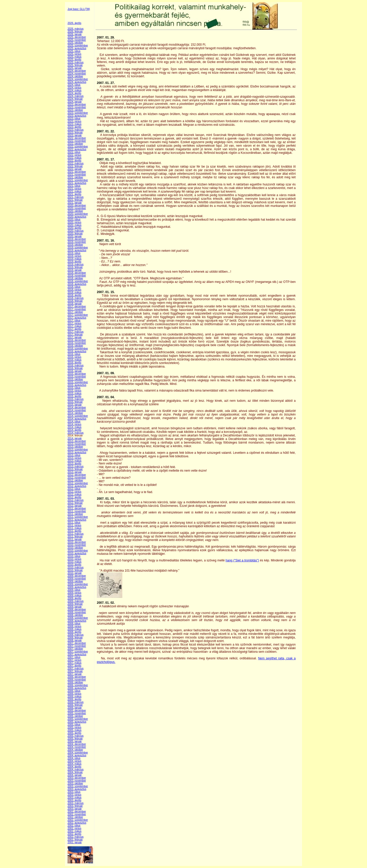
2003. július (74, 792)
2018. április (74, 295)
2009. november (77, 579)
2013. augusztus (77, 452)
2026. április (74, 23)
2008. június (74, 626)
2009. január (75, 607)
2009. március (76, 601)
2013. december (77, 441)
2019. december (77, 239)
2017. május (74, 326)
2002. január (75, 842)
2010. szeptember (78, 551)
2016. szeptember (78, 349)
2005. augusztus (77, 722)
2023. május (74, 124)
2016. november (77, 343)
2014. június (74, 424)
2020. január (75, 236)
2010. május (74, 562)
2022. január (75, 169)
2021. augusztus (77, 183)
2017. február (75, 335)
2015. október (75, 379)
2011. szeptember (78, 517)
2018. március (76, 298)
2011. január (75, 539)
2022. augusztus (77, 149)
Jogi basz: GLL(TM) (79, 9)
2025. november (77, 40)
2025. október (75, 43)
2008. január (75, 640)
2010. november (77, 545)
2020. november (77, 208)
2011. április (74, 531)
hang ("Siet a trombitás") (242, 560)
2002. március (76, 837)
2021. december (77, 172)
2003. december (77, 778)
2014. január (75, 438)
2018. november (77, 276)
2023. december (77, 104)
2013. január (75, 472)
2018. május (74, 292)
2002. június (74, 828)
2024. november (77, 74)
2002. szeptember (78, 820)
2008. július (74, 624)
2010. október (75, 548)
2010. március (76, 567)
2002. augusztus (77, 823)
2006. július (74, 691)
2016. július (74, 354)
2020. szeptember (78, 214)
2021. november (77, 175)
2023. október (75, 110)
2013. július (74, 455)
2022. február (75, 166)
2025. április (74, 60)
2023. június (74, 121)
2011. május (74, 528)
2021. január (75, 203)
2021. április (74, 194)
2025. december (77, 37)
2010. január (75, 573)
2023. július (74, 118)
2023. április (74, 127)
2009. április (74, 598)
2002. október (75, 817)
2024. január (75, 102)
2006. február (75, 705)
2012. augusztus (77, 486)
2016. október (75, 346)
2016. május (74, 360)
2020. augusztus (77, 217)
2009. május (74, 595)
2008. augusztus (77, 621)
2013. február (75, 469)
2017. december (77, 306)
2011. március (76, 534)
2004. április (74, 767)
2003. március (76, 803)
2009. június (74, 593)
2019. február (75, 267)
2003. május (74, 797)
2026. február (75, 32)
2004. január (75, 775)
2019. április (74, 262)
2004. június (74, 761)
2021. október (75, 177)
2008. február (75, 638)
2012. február (75, 503)
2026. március (76, 29)
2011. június (74, 525)
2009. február (75, 604)
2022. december (77, 138)
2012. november (77, 478)
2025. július (74, 51)
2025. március (76, 62)
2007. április (74, 666)
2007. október (75, 649)
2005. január (75, 741)
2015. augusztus (77, 385)
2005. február (75, 739)
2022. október (75, 144)
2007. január (75, 674)
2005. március (76, 736)
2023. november (77, 107)
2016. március (76, 365)
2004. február (75, 772)
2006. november (77, 680)
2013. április (74, 464)
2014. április (74, 430)
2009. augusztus (77, 587)
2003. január (75, 809)
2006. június (74, 694)
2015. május (74, 393)
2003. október (75, 783)
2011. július (74, 523)
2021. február (75, 200)
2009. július (74, 590)
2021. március (76, 197)
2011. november (77, 511)
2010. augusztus (77, 553)
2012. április (74, 497)
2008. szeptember (78, 618)
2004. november (77, 747)
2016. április (74, 363)
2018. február (75, 301)
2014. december (77, 407)
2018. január (75, 304)
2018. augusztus (77, 284)
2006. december (77, 677)
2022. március (76, 163)
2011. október (75, 514)
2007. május (74, 663)
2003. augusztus (77, 789)
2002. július (74, 826)
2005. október (75, 716)
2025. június (74, 54)
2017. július (74, 320)
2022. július (74, 152)
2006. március (76, 702)
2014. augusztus (77, 419)
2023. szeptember (78, 113)
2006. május (74, 696)
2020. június (74, 222)
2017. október (75, 312)
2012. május (74, 494)
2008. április (74, 632)
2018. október (75, 278)
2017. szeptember (78, 315)
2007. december (77, 643)
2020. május (74, 225)
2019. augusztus (77, 250)
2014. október (75, 413)
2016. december (77, 340)
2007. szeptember (78, 652)
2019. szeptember (78, 248)
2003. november (77, 781)
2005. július (74, 725)
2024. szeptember (78, 79)
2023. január (75, 135)
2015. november (77, 377)
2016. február (75, 368)
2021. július (74, 186)
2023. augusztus (77, 116)
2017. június (74, 323)
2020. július (74, 219)
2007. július (74, 657)
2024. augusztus (77, 82)
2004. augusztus (77, 755)
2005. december (77, 710)
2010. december (77, 542)
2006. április (74, 699)
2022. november (77, 141)
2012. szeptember (78, 483)
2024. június (74, 88)
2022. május (74, 158)
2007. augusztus (77, 654)
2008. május (74, 629)
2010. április (74, 565)
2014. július (74, 422)
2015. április (74, 396)
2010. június (74, 559)
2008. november (77, 612)
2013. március (76, 466)
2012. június (74, 492)
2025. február (75, 65)
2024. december (77, 71)
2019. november (77, 242)
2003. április (74, 800)
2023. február (75, 133)
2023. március (76, 130)
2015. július (74, 388)
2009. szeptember (78, 584)
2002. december (77, 812)
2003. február (75, 806)
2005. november (77, 713)
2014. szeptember (78, 416)
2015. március (76, 399)
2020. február (75, 234)
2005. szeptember (78, 719)
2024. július (74, 85)
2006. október (75, 682)
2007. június (74, 660)
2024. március (76, 96)
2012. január (75, 506)
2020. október (75, 211)
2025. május (74, 57)
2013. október (75, 447)
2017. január (75, 337)
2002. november (77, 814)
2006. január (75, 708)
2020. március (76, 231)
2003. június (74, 795)
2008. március (76, 635)
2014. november (77, 410)
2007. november (77, 646)
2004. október (75, 750)
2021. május (74, 191)
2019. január (75, 270)
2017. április (74, 329)
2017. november (77, 309)
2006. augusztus (77, 688)
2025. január (75, 68)
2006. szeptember (78, 685)
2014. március (76, 433)
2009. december (77, 576)
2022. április (74, 161)
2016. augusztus (77, 351)
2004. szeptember (78, 753)
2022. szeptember (78, 147)
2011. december (77, 508)
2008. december (77, 609)
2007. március (76, 668)
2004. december (77, 744)
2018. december (77, 273)
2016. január (75, 371)
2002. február (75, 840)
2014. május (74, 427)
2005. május (74, 730)
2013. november (77, 444)
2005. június (74, 727)
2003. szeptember (78, 786)
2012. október (75, 480)
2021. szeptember (78, 180)
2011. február (75, 537)
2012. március (76, 500)
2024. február (75, 99)
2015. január (75, 405)
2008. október (75, 615)
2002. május (74, 831)
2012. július (74, 489)
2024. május (74, 90)
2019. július (74, 253)
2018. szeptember (78, 281)
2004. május (74, 764)
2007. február (75, 671)
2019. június (74, 256)
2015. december (77, 374)
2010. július (74, 556)
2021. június (74, 189)
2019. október (75, 245)
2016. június (74, 357)
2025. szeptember (78, 46)
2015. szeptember (78, 382)
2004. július (74, 758)
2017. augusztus (77, 318)
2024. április (74, 93)
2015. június (74, 391)
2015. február (75, 402)
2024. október (75, 76)
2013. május (74, 461)
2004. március (76, 769)
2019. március (76, 264)
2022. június (74, 155)
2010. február (75, 570)
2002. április (74, 834)
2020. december (77, 205)
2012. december (77, 475)
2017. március (76, 332)
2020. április (74, 228)
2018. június (74, 290)
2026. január (75, 34)
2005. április (74, 733)
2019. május (74, 259)
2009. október (75, 581)
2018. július (74, 287)
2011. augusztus (77, 520)
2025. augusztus (77, 48)
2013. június (74, 458)
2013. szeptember (78, 450)
